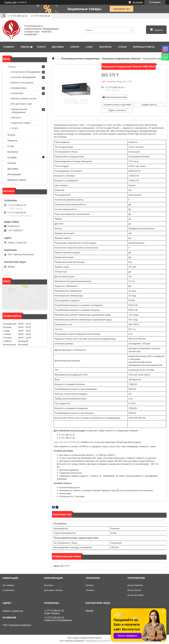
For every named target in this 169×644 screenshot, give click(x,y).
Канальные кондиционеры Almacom (121, 59)
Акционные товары (21, 123)
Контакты (105, 47)
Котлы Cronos (134, 590)
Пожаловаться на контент (98, 641)
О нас (89, 47)
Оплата (75, 47)
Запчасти (16, 118)
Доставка (58, 47)
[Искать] (131, 30)
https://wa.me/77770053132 (67, 442)
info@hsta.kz (13, 226)
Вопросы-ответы (144, 47)
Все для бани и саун (22, 104)
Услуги (41, 47)
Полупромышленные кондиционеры (80, 59)
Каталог (90, 585)
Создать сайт (11, 2)
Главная (8, 47)
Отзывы (12, 157)
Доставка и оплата (53, 590)
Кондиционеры (19, 88)
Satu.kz (99, 638)
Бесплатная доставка (116, 97)
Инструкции (14, 174)
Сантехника (17, 93)
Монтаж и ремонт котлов (24, 98)
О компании (8, 590)
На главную (8, 585)
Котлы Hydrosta (135, 585)
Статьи (122, 47)
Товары (25, 47)
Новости (12, 140)
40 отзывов (138, 2)
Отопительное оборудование (26, 72)
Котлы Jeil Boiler (136, 595)
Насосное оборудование (24, 77)
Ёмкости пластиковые (22, 83)
